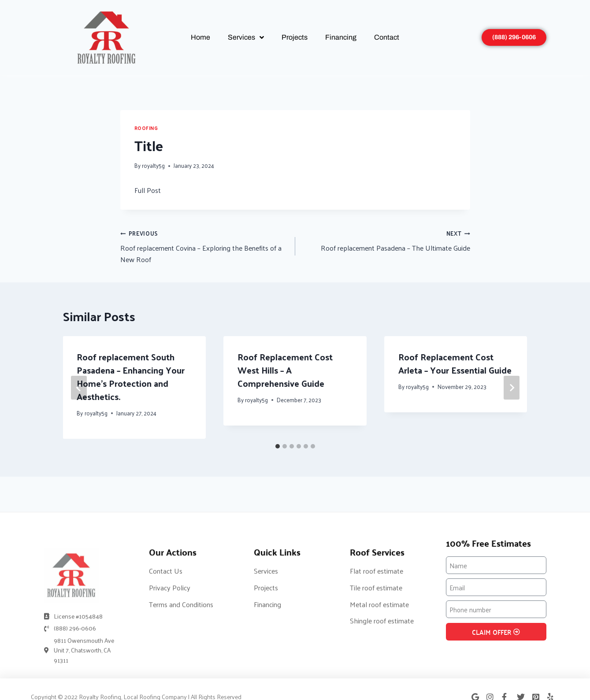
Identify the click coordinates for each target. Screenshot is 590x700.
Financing (341, 37)
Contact (387, 37)
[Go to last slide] (79, 388)
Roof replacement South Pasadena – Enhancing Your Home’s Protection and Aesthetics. (131, 377)
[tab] (278, 446)
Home (200, 37)
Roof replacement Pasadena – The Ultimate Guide (386, 240)
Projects (295, 37)
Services (246, 37)
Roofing (146, 128)
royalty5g (153, 165)
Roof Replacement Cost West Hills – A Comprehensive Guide (285, 370)
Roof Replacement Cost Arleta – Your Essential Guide (455, 363)
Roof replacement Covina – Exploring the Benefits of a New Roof (204, 246)
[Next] (512, 388)
